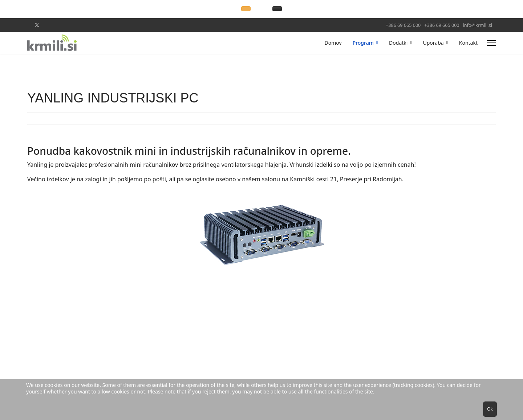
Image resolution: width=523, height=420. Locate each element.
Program (363, 43)
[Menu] (491, 43)
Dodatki (398, 43)
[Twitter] (37, 25)
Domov (333, 43)
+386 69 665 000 (403, 25)
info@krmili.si (478, 25)
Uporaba (433, 43)
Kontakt (468, 43)
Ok (490, 409)
